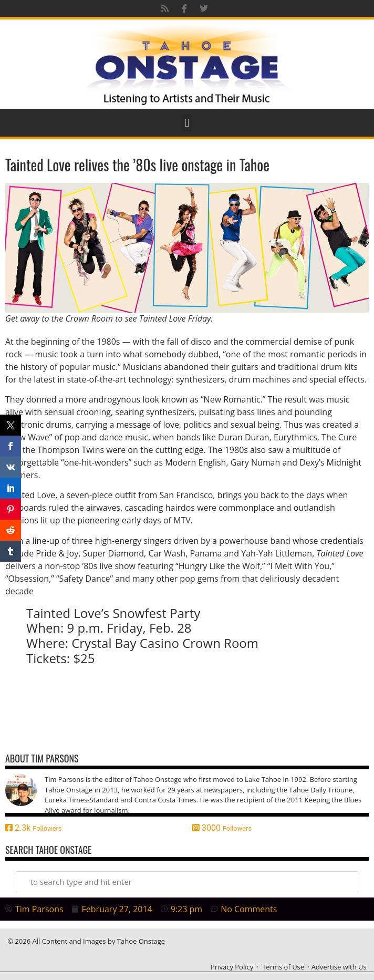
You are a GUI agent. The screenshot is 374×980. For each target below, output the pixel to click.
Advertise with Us (339, 967)
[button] (187, 123)
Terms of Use (283, 967)
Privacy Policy (232, 967)
